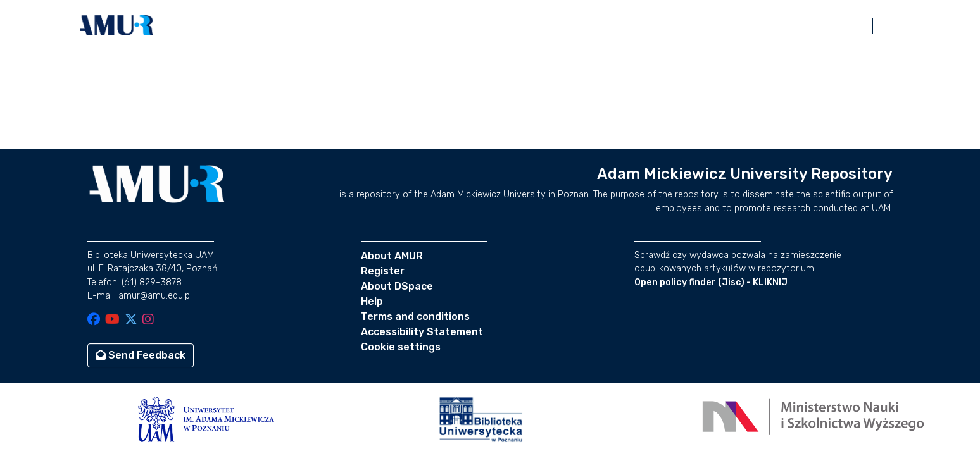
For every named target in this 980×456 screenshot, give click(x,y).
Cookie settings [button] (401, 347)
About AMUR (392, 256)
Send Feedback (141, 355)
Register (383, 271)
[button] (116, 25)
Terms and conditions (415, 317)
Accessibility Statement (422, 332)
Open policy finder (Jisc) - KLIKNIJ (711, 282)
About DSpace (397, 286)
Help (372, 301)
